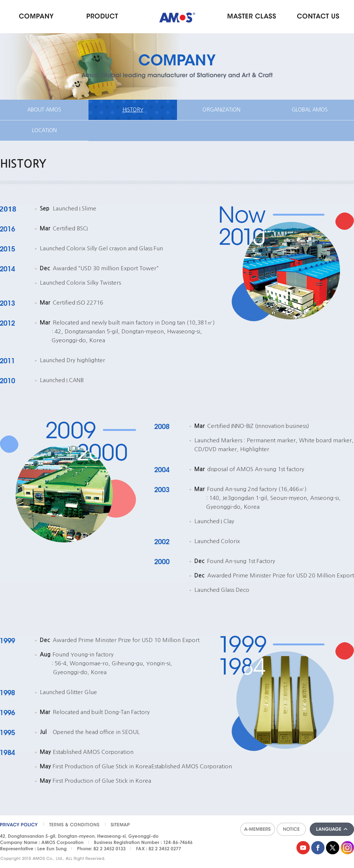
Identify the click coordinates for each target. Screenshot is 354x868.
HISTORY (133, 110)
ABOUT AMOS (44, 110)
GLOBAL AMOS (310, 110)
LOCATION (44, 130)
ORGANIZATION (221, 110)
